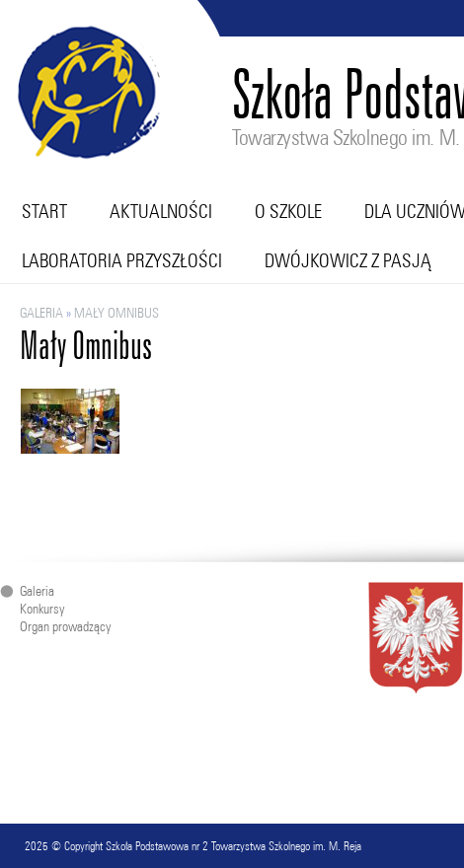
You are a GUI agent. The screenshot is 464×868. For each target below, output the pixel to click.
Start (44, 211)
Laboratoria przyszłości (122, 260)
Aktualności (161, 211)
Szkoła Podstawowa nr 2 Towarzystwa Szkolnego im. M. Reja (233, 846)
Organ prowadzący (65, 626)
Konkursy (42, 609)
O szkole (288, 211)
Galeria (41, 313)
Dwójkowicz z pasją (348, 260)
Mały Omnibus (116, 313)
